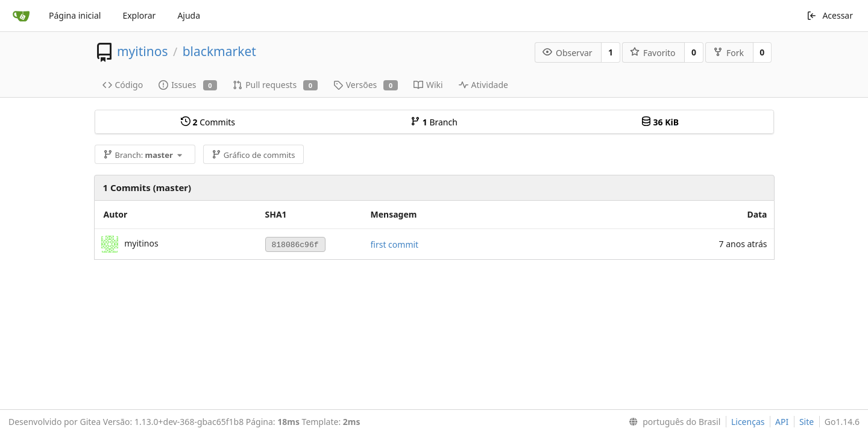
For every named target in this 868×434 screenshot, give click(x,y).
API (782, 422)
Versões (366, 85)
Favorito (653, 53)
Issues (188, 85)
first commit (395, 244)
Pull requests (275, 85)
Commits (208, 122)
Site (807, 422)
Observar (568, 53)
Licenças (748, 422)
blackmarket (219, 51)
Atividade (483, 85)
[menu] (672, 422)
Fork (728, 53)
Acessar (830, 15)
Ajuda (189, 15)
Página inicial (75, 15)
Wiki (428, 85)
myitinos (143, 51)
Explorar (139, 15)
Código (123, 85)
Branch (434, 122)
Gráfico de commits (253, 155)
